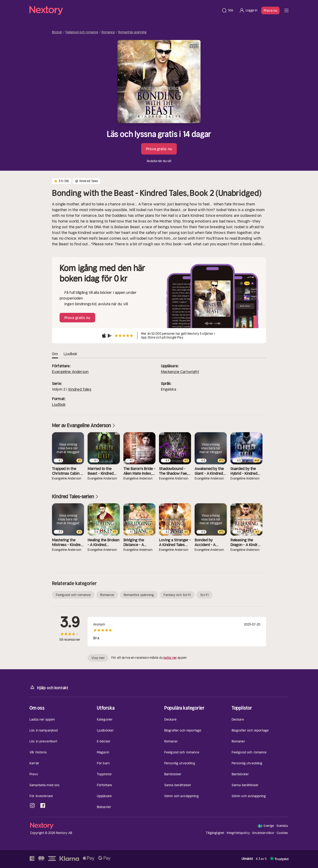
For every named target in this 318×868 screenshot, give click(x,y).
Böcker (57, 32)
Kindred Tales (80, 389)
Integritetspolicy (238, 833)
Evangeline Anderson (70, 372)
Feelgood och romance (82, 32)
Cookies (282, 833)
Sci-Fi (204, 595)
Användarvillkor (263, 833)
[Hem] (124, 10)
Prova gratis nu (159, 149)
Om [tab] (55, 354)
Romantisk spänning (132, 32)
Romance (108, 32)
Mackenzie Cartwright (180, 372)
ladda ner (170, 658)
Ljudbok (59, 404)
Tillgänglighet (215, 833)
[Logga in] (248, 10)
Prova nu (270, 10)
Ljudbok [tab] (70, 354)
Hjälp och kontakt (49, 687)
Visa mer (98, 658)
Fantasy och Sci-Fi (177, 595)
